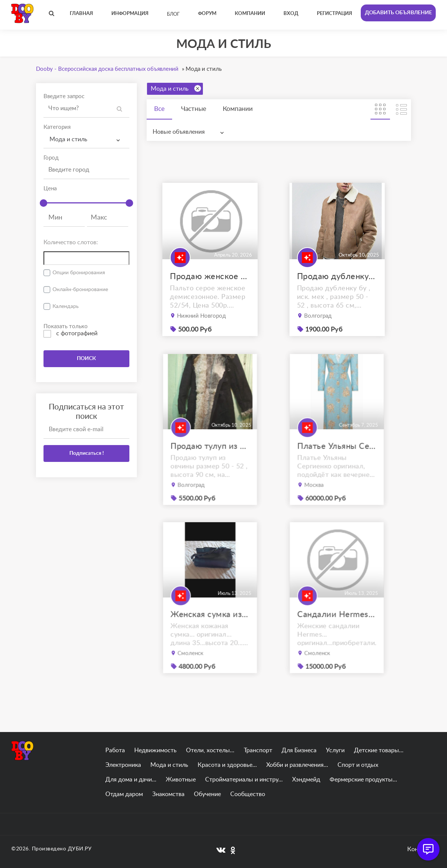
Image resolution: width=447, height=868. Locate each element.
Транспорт (258, 750)
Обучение (207, 794)
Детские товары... (379, 750)
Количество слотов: (71, 242)
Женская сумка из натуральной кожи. (210, 624)
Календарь (66, 306)
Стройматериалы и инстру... (244, 780)
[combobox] (86, 140)
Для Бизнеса (299, 750)
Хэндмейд (306, 780)
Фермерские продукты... (363, 780)
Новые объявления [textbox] (179, 132)
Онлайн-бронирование (80, 290)
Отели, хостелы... (210, 750)
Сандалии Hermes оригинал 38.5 (337, 624)
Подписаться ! (87, 453)
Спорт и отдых (358, 765)
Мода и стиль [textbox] (68, 139)
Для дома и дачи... (131, 780)
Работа (115, 750)
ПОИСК (86, 359)
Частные (194, 109)
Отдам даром (124, 794)
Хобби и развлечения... (297, 765)
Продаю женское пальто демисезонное (210, 276)
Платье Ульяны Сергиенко (337, 456)
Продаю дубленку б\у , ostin (337, 276)
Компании (238, 109)
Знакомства (168, 794)
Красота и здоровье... (227, 765)
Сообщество (248, 794)
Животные (181, 780)
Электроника (123, 765)
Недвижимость (155, 750)
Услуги (335, 750)
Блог (173, 14)
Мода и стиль (176, 88)
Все (159, 109)
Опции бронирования (79, 273)
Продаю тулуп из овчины (210, 456)
